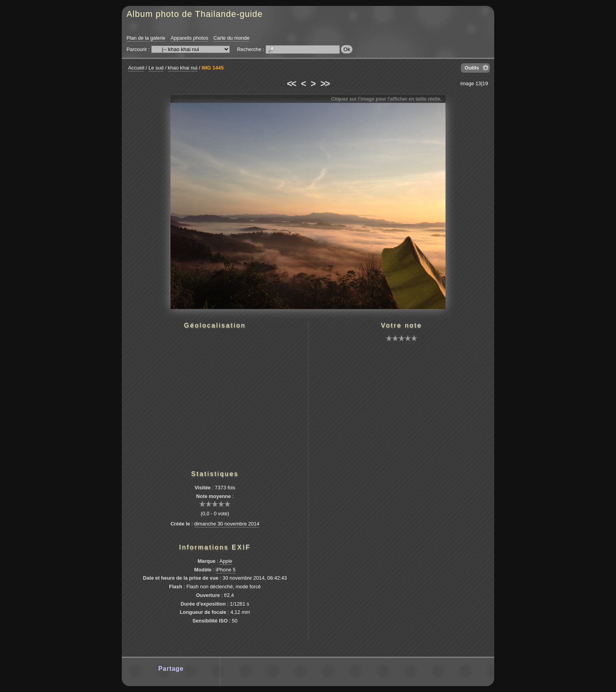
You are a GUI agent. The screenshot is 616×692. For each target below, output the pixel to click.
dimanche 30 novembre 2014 (227, 524)
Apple (226, 561)
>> (325, 84)
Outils (472, 68)
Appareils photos (189, 38)
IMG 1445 (213, 68)
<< (291, 84)
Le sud (156, 68)
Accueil (136, 68)
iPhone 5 (226, 570)
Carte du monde (231, 38)
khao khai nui (182, 68)
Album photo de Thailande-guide (195, 14)
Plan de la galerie (146, 38)
